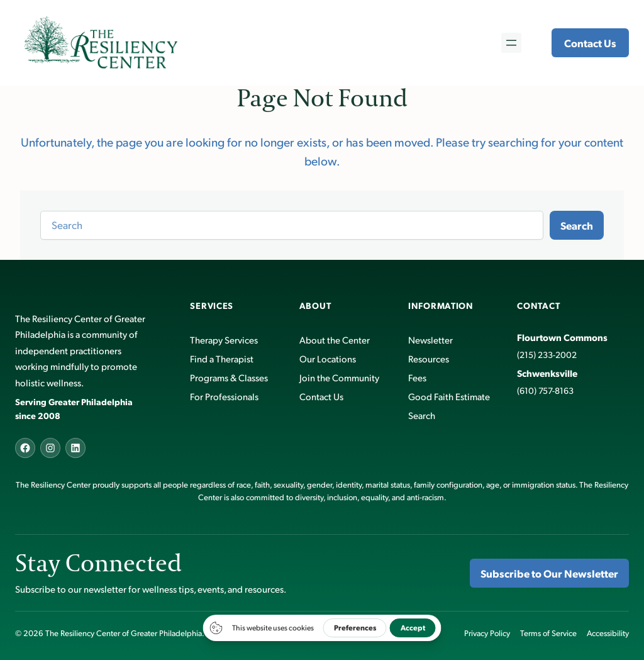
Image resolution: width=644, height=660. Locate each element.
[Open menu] (511, 43)
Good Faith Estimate (449, 396)
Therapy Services (224, 339)
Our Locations (328, 358)
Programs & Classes (229, 377)
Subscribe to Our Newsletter (549, 573)
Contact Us (590, 43)
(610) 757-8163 (545, 390)
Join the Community (339, 377)
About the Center (335, 339)
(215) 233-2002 (547, 355)
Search (577, 225)
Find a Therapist (222, 358)
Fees (417, 377)
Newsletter (430, 339)
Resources (429, 358)
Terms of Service (548, 633)
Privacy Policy (487, 633)
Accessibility (608, 633)
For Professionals (224, 396)
